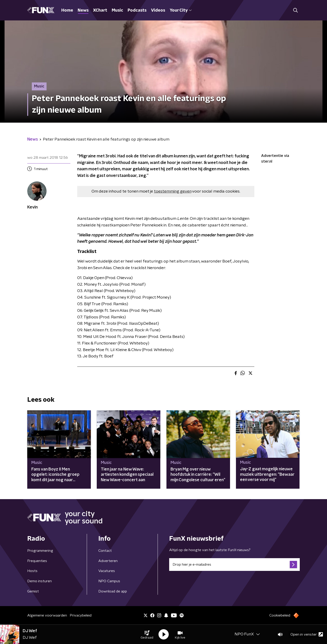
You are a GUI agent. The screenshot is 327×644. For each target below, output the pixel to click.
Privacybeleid (81, 615)
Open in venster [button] (307, 634)
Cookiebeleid (280, 615)
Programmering (40, 551)
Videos (158, 10)
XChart (100, 10)
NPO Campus (109, 581)
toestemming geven (173, 191)
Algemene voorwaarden (47, 615)
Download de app (113, 591)
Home (67, 10)
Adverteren (108, 561)
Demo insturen (40, 581)
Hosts (32, 571)
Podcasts (137, 10)
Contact (105, 551)
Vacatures (107, 571)
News (83, 10)
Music (117, 10)
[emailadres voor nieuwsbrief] (234, 565)
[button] (147, 634)
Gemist (33, 591)
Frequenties (37, 561)
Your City (181, 10)
